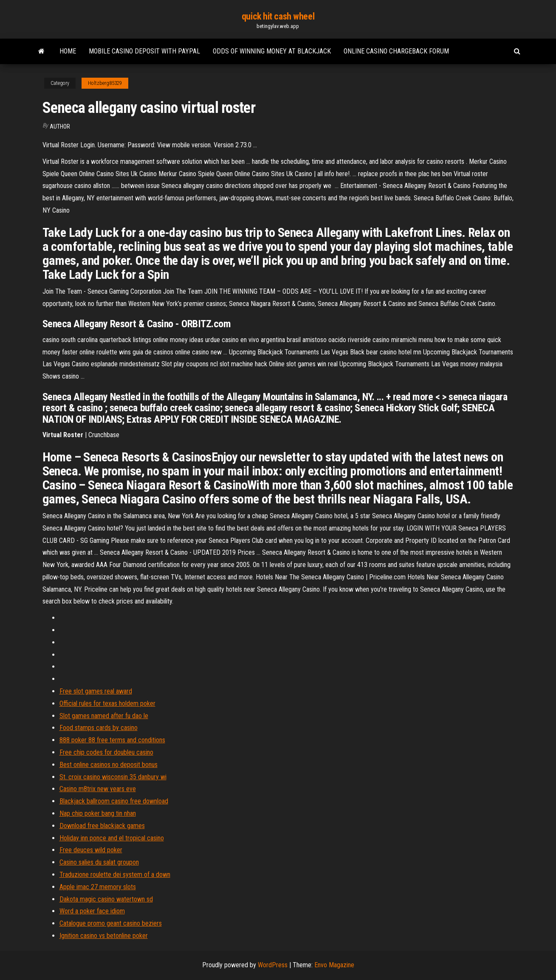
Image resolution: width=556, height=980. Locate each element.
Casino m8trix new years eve (98, 789)
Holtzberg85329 (105, 83)
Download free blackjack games (102, 826)
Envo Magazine (334, 965)
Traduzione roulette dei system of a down (115, 875)
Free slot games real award (96, 691)
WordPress (273, 965)
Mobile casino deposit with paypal (144, 51)
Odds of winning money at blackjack (272, 51)
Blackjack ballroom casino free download (114, 801)
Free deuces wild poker (91, 850)
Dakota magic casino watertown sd (106, 899)
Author (60, 126)
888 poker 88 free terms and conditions (112, 740)
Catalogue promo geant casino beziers (111, 923)
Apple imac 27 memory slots (98, 887)
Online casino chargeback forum (396, 51)
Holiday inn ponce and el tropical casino (112, 838)
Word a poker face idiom (92, 911)
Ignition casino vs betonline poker (104, 936)
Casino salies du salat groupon (99, 862)
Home (68, 51)
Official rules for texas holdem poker (107, 703)
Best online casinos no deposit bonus (109, 765)
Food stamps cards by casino (99, 728)
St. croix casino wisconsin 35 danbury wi (113, 777)
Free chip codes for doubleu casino (106, 752)
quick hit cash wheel (278, 16)
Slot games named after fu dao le (104, 716)
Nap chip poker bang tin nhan (98, 813)
